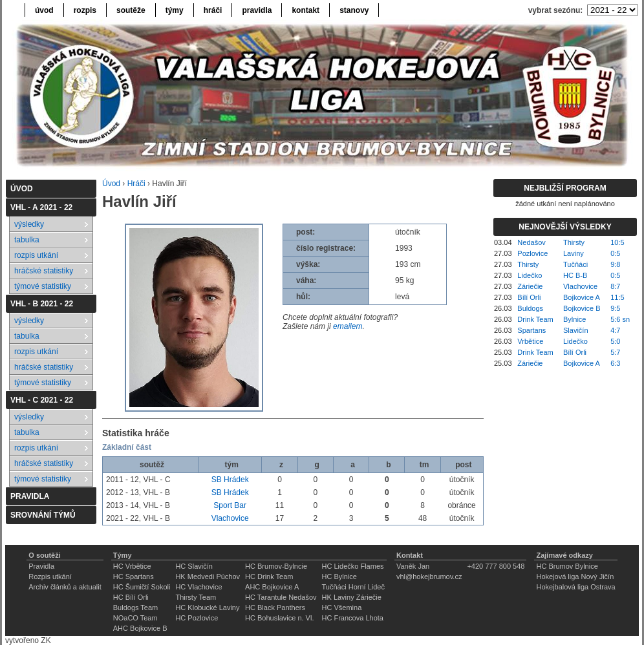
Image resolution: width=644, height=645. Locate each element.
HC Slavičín (194, 566)
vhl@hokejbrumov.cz (429, 576)
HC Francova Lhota (353, 618)
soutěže (131, 10)
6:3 (615, 363)
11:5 (617, 297)
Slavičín (576, 330)
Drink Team (535, 319)
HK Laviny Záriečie (352, 597)
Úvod (111, 184)
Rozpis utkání (50, 576)
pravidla (257, 10)
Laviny (574, 253)
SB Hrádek (230, 480)
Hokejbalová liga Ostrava (575, 587)
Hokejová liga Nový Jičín (575, 576)
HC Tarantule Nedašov (281, 597)
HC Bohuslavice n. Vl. (279, 618)
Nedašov (531, 242)
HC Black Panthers (275, 608)
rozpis (85, 10)
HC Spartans (134, 576)
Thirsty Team (196, 597)
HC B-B (575, 275)
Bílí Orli (529, 297)
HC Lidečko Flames (353, 566)
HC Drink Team (269, 576)
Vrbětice (530, 341)
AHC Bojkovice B (140, 628)
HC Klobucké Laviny (207, 608)
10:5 (617, 242)
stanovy (354, 10)
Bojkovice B (582, 308)
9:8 (615, 264)
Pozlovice (532, 253)
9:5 (615, 308)
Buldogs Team (136, 608)
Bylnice (574, 319)
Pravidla (41, 566)
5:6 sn (620, 319)
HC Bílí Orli (131, 597)
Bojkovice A (582, 297)
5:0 (615, 341)
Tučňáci (575, 264)
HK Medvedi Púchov (208, 576)
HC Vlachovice (199, 587)
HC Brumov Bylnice (567, 566)
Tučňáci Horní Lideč (353, 587)
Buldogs (530, 308)
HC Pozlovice (197, 618)
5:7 (615, 352)
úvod (44, 10)
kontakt (306, 10)
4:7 (615, 330)
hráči (213, 10)
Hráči (136, 184)
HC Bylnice (339, 576)
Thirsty (574, 242)
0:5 (615, 253)
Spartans (531, 330)
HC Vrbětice (132, 566)
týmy (175, 10)
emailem (348, 326)
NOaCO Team (135, 618)
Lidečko (530, 275)
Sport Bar (230, 505)
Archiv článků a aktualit (65, 587)
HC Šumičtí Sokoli (142, 587)
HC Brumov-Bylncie (276, 566)
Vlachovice (230, 518)
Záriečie (530, 286)
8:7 (615, 286)
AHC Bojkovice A (272, 587)
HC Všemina (342, 608)
